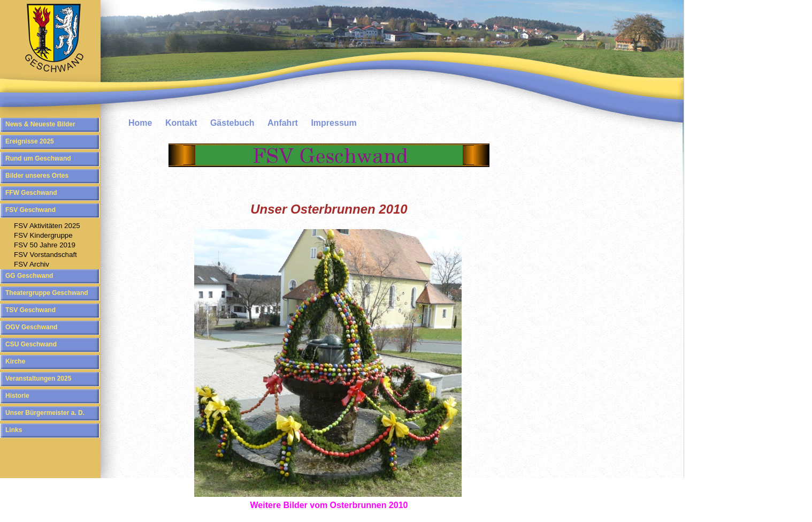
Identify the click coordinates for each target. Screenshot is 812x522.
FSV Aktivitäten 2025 (47, 226)
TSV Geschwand (30, 310)
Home (140, 123)
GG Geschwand (29, 276)
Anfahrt (283, 123)
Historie (17, 396)
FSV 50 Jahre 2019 (45, 245)
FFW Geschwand (31, 193)
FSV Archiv (32, 264)
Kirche (15, 361)
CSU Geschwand (31, 344)
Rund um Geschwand (38, 158)
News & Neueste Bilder (40, 124)
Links (14, 430)
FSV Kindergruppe (43, 235)
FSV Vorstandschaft (45, 255)
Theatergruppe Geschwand (47, 293)
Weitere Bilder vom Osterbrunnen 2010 (329, 505)
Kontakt (181, 123)
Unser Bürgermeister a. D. (45, 413)
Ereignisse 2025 (30, 141)
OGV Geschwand (31, 327)
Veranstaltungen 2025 (38, 379)
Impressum (334, 123)
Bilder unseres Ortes (37, 176)
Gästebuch (232, 123)
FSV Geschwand (30, 210)
